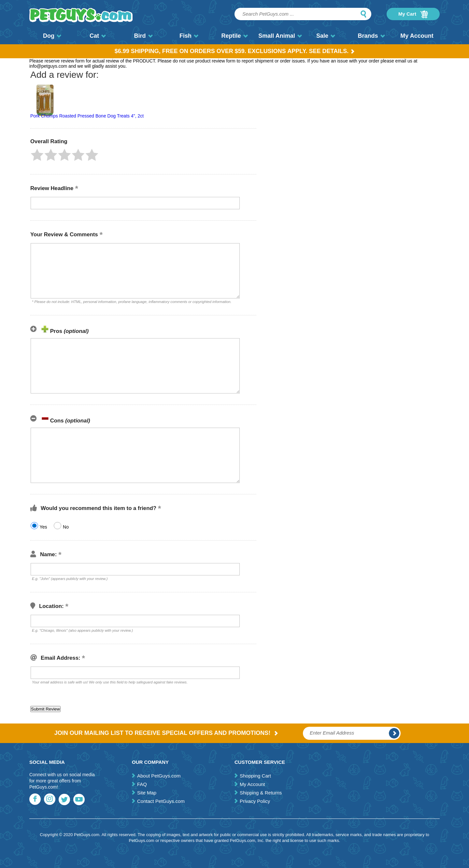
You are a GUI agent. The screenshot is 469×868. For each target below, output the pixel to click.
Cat (98, 36)
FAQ (142, 784)
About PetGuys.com (159, 776)
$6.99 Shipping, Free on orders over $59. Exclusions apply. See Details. (235, 51)
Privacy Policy (255, 801)
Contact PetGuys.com (161, 801)
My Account (417, 36)
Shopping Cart (255, 776)
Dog (52, 36)
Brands (371, 36)
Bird (143, 36)
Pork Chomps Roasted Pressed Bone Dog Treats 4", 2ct (87, 116)
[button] (37, 155)
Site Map (147, 793)
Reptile (234, 36)
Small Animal (280, 36)
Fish (189, 36)
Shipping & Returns (261, 793)
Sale (326, 36)
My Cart (413, 14)
